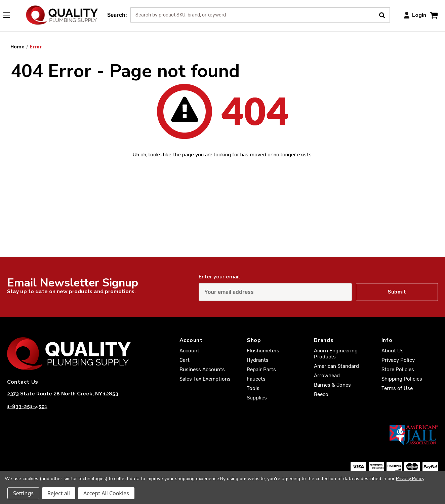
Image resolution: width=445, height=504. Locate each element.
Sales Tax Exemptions (205, 379)
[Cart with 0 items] (434, 15)
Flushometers (263, 351)
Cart (185, 360)
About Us (393, 351)
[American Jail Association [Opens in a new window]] (222, 435)
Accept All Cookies (106, 493)
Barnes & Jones (332, 385)
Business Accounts (202, 370)
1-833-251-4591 (27, 406)
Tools (253, 388)
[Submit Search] (384, 14)
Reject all (59, 493)
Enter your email (219, 277)
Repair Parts (261, 370)
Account (189, 351)
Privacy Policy (398, 360)
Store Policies (398, 370)
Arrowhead (327, 376)
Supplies (257, 398)
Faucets (256, 379)
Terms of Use (397, 388)
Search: (117, 15)
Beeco (321, 394)
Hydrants (258, 360)
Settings (23, 493)
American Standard (336, 366)
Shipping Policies (402, 379)
